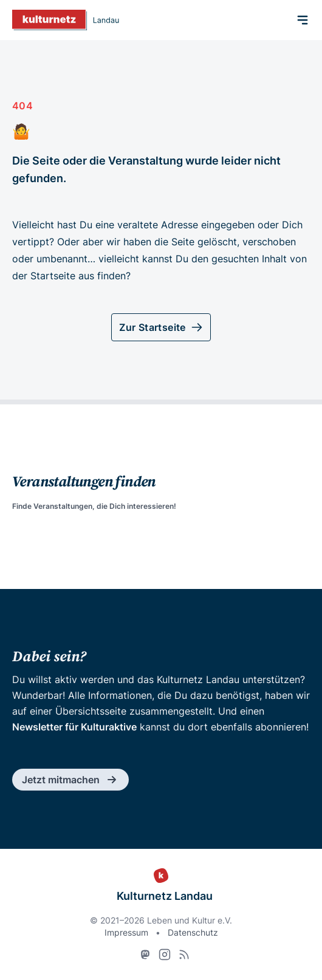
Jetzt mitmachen (70, 780)
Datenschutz (193, 932)
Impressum (126, 932)
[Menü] (303, 20)
